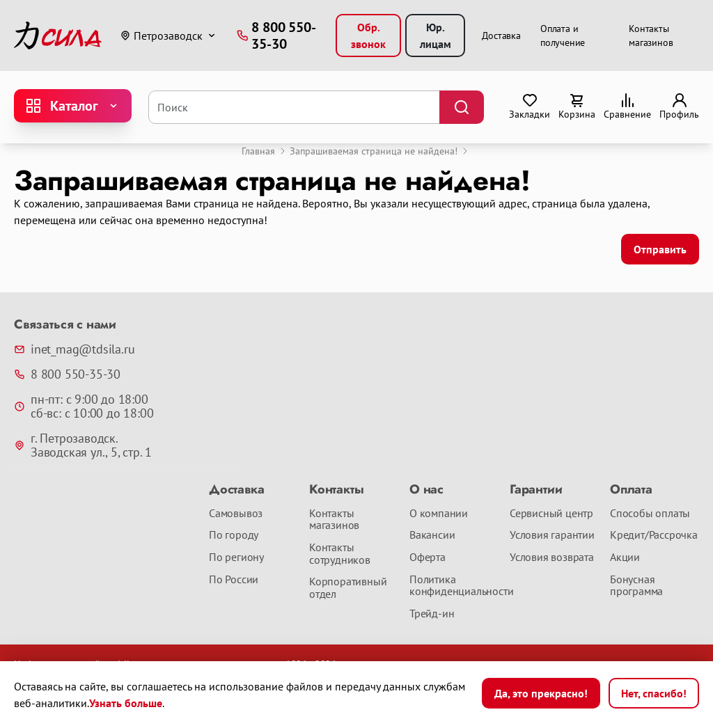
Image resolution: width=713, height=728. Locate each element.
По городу (234, 535)
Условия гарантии (552, 535)
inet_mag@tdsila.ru (74, 349)
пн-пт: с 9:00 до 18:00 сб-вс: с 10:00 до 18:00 (84, 406)
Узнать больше (126, 703)
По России (234, 580)
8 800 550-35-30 (67, 374)
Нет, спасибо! (654, 693)
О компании (439, 514)
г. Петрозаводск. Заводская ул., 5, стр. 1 (83, 445)
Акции (625, 557)
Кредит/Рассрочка (654, 535)
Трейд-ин (432, 614)
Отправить (660, 249)
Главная (258, 151)
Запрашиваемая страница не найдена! (374, 151)
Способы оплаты (650, 514)
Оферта (428, 557)
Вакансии (432, 535)
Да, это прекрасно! (541, 693)
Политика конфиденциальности (454, 586)
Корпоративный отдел (348, 588)
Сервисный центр (551, 514)
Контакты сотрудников (340, 554)
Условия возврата (552, 557)
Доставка (501, 35)
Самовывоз (236, 514)
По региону (236, 557)
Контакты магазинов (334, 520)
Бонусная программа (636, 586)
